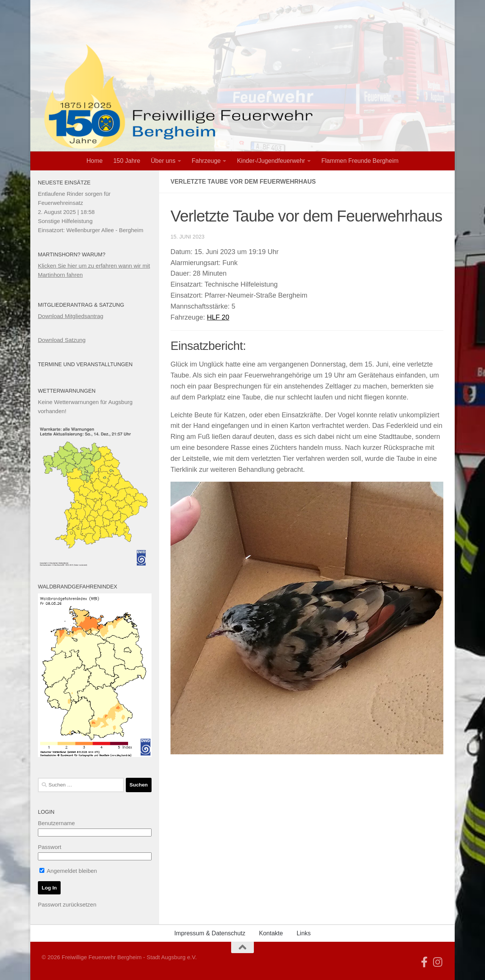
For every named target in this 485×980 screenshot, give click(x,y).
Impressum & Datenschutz (210, 933)
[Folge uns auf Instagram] (438, 962)
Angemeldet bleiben (68, 871)
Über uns (163, 161)
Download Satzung (62, 340)
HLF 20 (218, 317)
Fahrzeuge (206, 161)
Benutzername (56, 823)
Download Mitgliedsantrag (71, 316)
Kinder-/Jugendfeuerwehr (271, 161)
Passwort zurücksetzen (67, 904)
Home (95, 161)
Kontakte (271, 933)
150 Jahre (127, 161)
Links (304, 933)
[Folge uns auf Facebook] (424, 962)
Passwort (50, 847)
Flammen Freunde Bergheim (360, 161)
